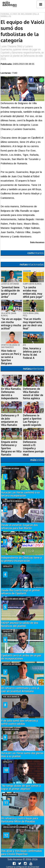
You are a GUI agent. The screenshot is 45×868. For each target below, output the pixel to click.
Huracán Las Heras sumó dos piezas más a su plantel (22, 755)
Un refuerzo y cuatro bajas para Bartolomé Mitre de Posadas (20, 820)
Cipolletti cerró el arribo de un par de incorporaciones (21, 657)
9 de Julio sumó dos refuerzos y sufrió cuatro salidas (19, 722)
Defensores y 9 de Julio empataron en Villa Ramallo (10, 420)
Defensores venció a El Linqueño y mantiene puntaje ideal (33, 448)
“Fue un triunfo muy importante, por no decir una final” (33, 324)
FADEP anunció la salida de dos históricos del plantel (20, 624)
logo (10, 4)
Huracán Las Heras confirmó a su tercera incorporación (20, 494)
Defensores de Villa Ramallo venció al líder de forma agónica (33, 393)
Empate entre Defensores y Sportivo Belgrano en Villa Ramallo (11, 448)
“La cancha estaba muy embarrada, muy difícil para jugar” (33, 292)
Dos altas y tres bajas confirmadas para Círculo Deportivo (21, 852)
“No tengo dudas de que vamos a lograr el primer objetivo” (21, 787)
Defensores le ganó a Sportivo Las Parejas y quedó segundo (32, 420)
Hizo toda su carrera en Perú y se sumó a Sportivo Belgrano (11, 357)
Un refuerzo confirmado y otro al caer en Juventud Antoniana (20, 690)
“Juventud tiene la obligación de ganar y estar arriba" (10, 292)
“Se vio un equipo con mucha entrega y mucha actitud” (11, 324)
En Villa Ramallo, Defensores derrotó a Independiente (11, 393)
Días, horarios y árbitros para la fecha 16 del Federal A (32, 353)
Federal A (6, 14)
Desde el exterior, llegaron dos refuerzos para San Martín (19, 527)
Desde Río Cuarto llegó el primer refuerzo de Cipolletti (21, 592)
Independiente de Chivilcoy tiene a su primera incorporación (21, 559)
